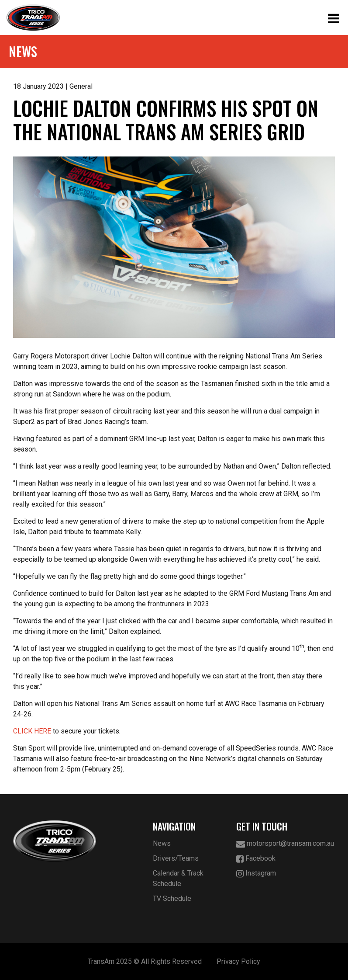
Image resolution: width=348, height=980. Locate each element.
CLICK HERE (32, 731)
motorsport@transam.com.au (285, 844)
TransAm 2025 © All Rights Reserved (145, 961)
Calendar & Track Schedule (178, 878)
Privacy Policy (238, 961)
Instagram (256, 874)
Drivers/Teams (176, 858)
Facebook (256, 859)
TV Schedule (172, 898)
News (162, 843)
